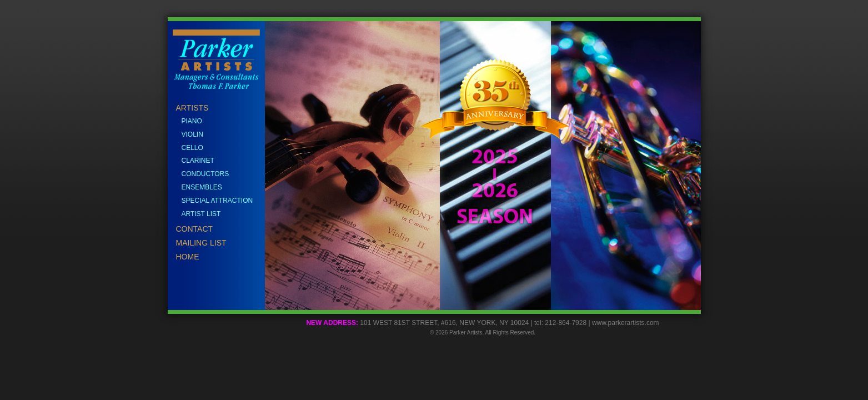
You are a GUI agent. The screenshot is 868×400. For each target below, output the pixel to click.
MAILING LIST (201, 243)
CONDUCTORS (205, 174)
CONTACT (195, 229)
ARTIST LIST (201, 214)
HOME (188, 257)
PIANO (192, 121)
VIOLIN (192, 134)
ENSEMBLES (202, 187)
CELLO (192, 148)
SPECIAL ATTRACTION (217, 201)
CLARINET (198, 161)
